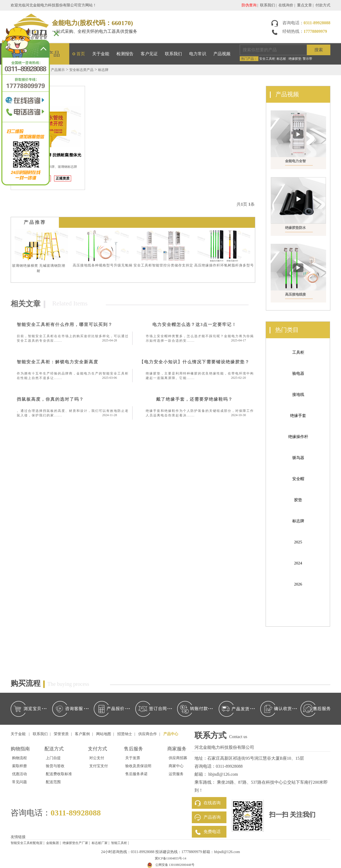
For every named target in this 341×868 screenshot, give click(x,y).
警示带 (307, 59)
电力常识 (198, 54)
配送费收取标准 (59, 774)
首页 (81, 54)
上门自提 (53, 758)
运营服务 (176, 774)
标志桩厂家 (100, 843)
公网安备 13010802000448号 (175, 865)
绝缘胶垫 (295, 59)
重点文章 (305, 5)
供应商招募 (178, 758)
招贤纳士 (125, 734)
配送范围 (53, 782)
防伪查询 (249, 5)
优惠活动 (19, 774)
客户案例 (82, 734)
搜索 (319, 50)
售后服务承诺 (136, 774)
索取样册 (19, 766)
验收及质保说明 (138, 766)
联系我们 (267, 5)
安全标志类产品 (81, 70)
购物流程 (19, 758)
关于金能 (101, 54)
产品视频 (222, 54)
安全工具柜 (267, 59)
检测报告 (125, 54)
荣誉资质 (61, 734)
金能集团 (52, 843)
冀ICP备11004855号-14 (170, 858)
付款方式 (323, 5)
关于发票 (133, 758)
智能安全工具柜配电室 (27, 843)
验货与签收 (55, 766)
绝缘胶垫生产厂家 (75, 843)
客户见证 (149, 54)
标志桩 (281, 59)
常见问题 (19, 782)
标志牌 (103, 70)
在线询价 (286, 5)
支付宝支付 (99, 766)
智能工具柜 (119, 843)
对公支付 (97, 758)
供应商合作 (148, 734)
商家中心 (176, 766)
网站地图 (104, 734)
